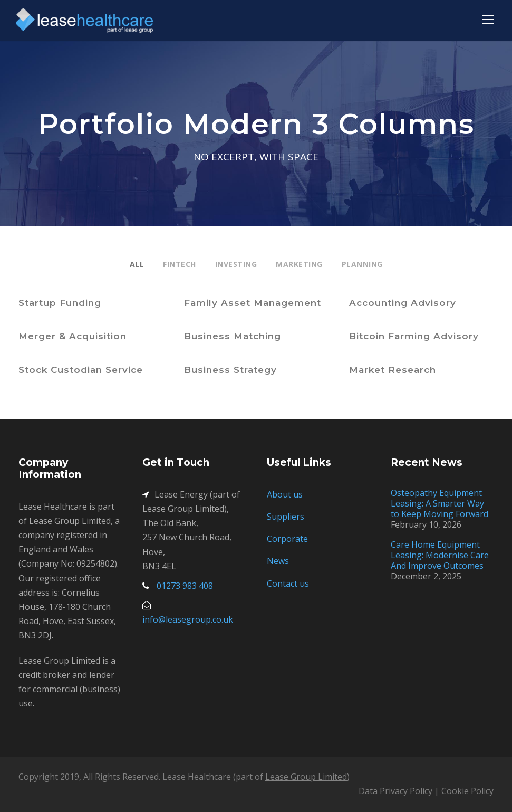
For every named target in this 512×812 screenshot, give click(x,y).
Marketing (299, 264)
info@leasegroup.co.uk (188, 619)
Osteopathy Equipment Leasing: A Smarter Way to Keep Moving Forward (439, 503)
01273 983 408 (185, 586)
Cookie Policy (467, 791)
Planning (362, 264)
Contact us (288, 584)
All (137, 264)
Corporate (287, 539)
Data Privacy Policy (395, 791)
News (278, 561)
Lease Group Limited (306, 777)
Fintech (180, 264)
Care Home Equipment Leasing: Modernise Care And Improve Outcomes (440, 555)
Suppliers (286, 517)
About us (285, 494)
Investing (236, 264)
